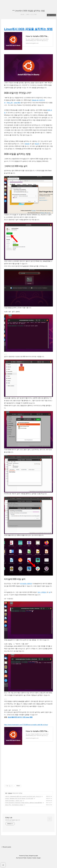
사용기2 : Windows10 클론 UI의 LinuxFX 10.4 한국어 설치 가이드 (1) (23, 804)
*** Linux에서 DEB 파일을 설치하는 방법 (28, 11)
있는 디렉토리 (42, 596)
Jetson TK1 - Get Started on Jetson (14, 812)
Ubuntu (27, 147)
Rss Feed (18, 866)
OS (6, 801)
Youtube (34, 866)
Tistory (27, 863)
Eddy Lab (9, 825)
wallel (36, 863)
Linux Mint (17, 106)
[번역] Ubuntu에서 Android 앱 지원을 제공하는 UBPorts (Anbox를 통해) (24, 810)
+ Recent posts (6, 855)
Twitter (25, 866)
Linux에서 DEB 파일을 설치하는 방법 (28, 29)
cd (50, 596)
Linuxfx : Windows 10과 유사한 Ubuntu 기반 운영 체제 (19, 806)
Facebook (29, 866)
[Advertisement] (28, 772)
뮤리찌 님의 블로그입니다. (13, 828)
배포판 (37, 147)
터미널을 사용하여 (26, 587)
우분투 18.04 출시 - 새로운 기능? (14, 808)
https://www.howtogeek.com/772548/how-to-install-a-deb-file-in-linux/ (26, 729)
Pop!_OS (10, 106)
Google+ (39, 866)
